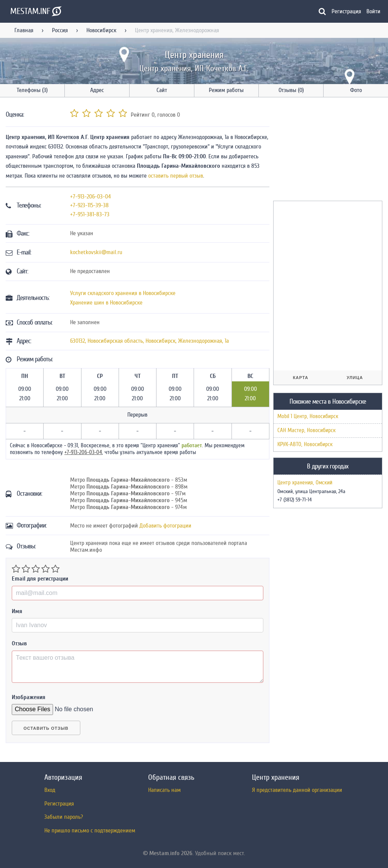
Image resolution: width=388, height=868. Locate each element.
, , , (149, 341)
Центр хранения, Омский (305, 483)
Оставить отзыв (46, 728)
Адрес (97, 90)
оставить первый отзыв (176, 176)
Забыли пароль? (64, 817)
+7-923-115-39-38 (89, 205)
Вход (50, 790)
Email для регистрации (40, 579)
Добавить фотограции (165, 526)
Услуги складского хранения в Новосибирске (123, 293)
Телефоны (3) (32, 90)
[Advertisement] (330, 150)
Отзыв (19, 643)
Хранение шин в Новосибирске (106, 303)
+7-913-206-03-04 (91, 197)
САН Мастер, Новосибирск (307, 430)
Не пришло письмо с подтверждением (90, 831)
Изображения (29, 697)
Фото (356, 90)
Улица (355, 378)
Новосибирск (101, 30)
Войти (373, 11)
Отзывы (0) (291, 90)
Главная (24, 30)
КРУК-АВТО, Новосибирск (305, 444)
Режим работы (226, 90)
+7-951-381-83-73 (90, 214)
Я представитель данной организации (297, 790)
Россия (60, 30)
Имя (17, 611)
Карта (301, 378)
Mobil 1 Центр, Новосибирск (308, 416)
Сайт (162, 90)
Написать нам (164, 790)
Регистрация (346, 11)
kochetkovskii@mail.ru (96, 252)
